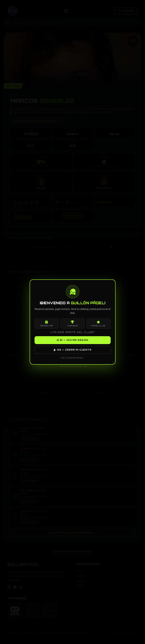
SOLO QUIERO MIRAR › (72, 358)
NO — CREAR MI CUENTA (72, 350)
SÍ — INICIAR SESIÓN (73, 340)
